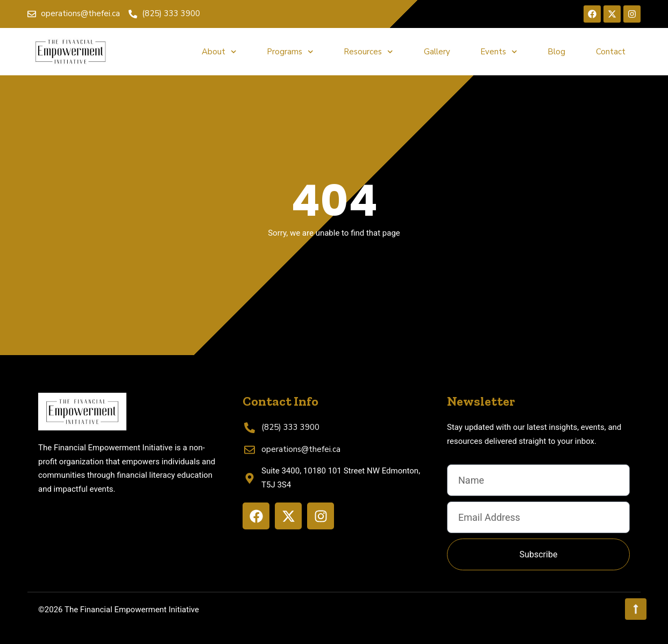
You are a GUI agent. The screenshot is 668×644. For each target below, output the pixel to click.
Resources (368, 52)
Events (499, 52)
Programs (290, 52)
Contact (611, 52)
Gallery (437, 52)
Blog (556, 52)
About (219, 52)
